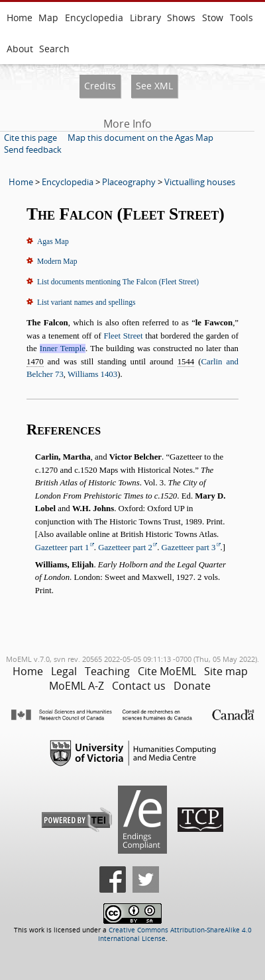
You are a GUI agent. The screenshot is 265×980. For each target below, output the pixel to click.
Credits (100, 86)
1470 (35, 362)
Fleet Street (123, 336)
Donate (192, 686)
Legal (64, 671)
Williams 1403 (92, 374)
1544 (186, 362)
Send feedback (33, 149)
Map (48, 18)
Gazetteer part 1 (62, 548)
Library (145, 18)
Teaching (107, 671)
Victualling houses (200, 182)
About (20, 49)
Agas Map (53, 241)
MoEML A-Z (77, 686)
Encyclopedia (94, 18)
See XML (154, 86)
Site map (226, 671)
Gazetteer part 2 (125, 548)
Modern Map (57, 261)
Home (20, 18)
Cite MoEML (167, 671)
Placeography (129, 182)
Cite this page (30, 138)
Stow (213, 18)
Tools (241, 18)
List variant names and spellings (86, 302)
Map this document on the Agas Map (140, 138)
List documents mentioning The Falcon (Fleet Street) (118, 282)
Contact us (139, 686)
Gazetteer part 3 (189, 548)
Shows (181, 18)
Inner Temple (63, 348)
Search (54, 49)
